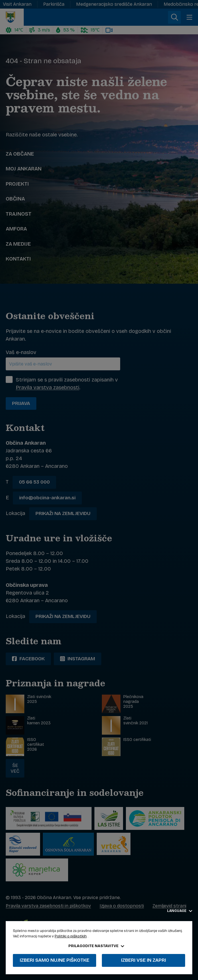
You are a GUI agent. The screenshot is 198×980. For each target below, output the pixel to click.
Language (180, 911)
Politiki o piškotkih (71, 936)
